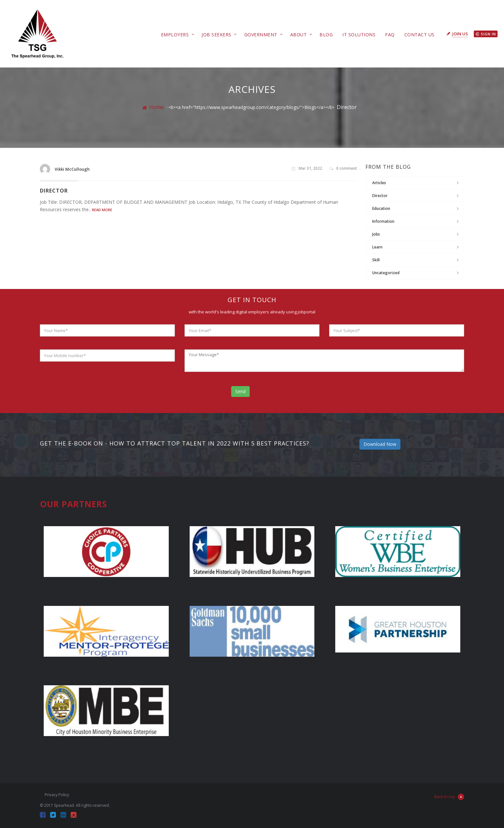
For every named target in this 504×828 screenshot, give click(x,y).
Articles (379, 183)
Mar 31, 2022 (307, 168)
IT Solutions (359, 35)
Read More (102, 210)
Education (381, 208)
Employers (175, 35)
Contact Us (419, 35)
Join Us (460, 34)
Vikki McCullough (72, 169)
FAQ (390, 35)
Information (383, 221)
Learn (377, 247)
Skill (376, 260)
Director (54, 191)
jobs (376, 234)
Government (261, 35)
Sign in (486, 34)
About (299, 35)
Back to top (449, 797)
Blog (326, 35)
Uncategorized (386, 273)
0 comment (343, 168)
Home (153, 107)
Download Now (380, 444)
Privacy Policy (57, 795)
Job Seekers (216, 35)
